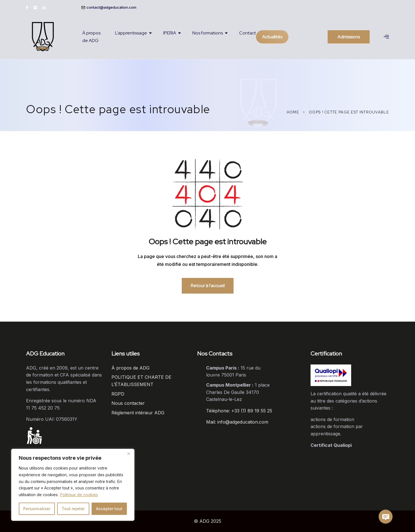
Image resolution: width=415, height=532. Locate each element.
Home (293, 112)
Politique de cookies (79, 495)
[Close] (129, 454)
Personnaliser (37, 509)
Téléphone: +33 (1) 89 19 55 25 (239, 411)
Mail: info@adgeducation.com (237, 422)
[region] (73, 485)
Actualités (272, 37)
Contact (248, 33)
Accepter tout (109, 509)
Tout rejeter (73, 509)
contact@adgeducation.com (111, 7)
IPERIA (170, 33)
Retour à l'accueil (208, 286)
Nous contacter (128, 403)
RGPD (118, 394)
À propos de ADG (91, 37)
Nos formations (208, 33)
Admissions (349, 37)
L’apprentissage (131, 33)
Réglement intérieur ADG (138, 413)
